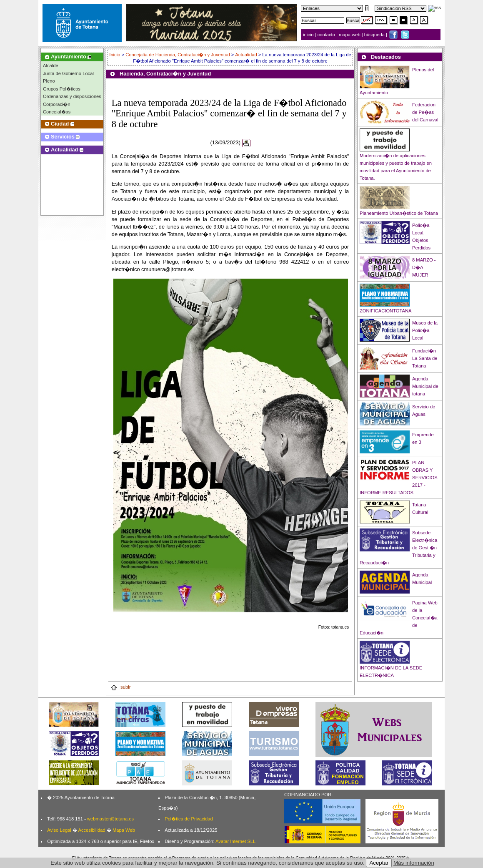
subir (120, 687)
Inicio (115, 55)
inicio (309, 35)
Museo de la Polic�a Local (425, 330)
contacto (326, 35)
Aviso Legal (59, 830)
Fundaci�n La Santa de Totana (425, 358)
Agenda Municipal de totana (425, 386)
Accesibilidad (91, 830)
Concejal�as (57, 112)
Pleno (49, 81)
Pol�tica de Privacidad (189, 819)
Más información (414, 863)
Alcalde (51, 65)
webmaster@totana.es (110, 819)
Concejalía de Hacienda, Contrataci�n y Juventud (178, 55)
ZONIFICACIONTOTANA (386, 311)
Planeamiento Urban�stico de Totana (399, 213)
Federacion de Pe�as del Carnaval (425, 112)
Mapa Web (124, 830)
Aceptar (379, 863)
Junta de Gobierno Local (68, 73)
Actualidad (246, 55)
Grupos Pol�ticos (62, 89)
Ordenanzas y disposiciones (72, 96)
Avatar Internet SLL (235, 841)
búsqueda (375, 35)
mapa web (350, 35)
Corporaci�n (57, 104)
